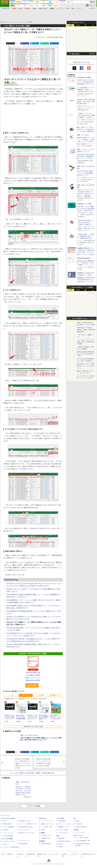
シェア (26, 44)
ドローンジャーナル (8, 833)
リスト (17, 44)
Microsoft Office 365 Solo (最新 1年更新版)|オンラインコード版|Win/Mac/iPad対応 (33, 677)
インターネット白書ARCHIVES (11, 847)
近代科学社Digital (46, 844)
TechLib (60, 847)
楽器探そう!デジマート (47, 824)
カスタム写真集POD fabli (83, 841)
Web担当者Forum (7, 824)
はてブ (36, 44)
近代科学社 (42, 841)
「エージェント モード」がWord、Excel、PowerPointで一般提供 (86, 342)
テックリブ (59, 844)
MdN (58, 836)
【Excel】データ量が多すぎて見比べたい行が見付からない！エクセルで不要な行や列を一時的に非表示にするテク (23, 791)
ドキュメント (60, 9)
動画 (73, 9)
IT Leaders (5, 830)
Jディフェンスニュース (65, 824)
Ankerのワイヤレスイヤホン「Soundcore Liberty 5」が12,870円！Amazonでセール (86, 192)
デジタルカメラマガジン (9, 841)
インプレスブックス (25, 841)
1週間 (85, 25)
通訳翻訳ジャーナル (64, 827)
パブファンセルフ (80, 832)
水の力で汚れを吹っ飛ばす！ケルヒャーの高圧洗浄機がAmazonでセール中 (86, 173)
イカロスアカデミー (64, 833)
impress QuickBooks (81, 827)
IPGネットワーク (78, 835)
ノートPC (11, 695)
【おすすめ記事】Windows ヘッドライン (83, 319)
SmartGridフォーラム (25, 821)
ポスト (12, 44)
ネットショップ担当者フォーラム (28, 824)
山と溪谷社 (42, 833)
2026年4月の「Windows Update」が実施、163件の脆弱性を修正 (86, 330)
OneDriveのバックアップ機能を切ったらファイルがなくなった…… (86, 366)
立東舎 (43, 830)
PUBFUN (76, 830)
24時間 (78, 25)
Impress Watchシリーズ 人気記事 (82, 287)
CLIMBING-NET (45, 838)
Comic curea (79, 824)
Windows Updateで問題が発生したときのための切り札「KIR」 (86, 354)
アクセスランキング (78, 23)
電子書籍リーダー (55, 695)
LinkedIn (56, 44)
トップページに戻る (33, 806)
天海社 (78, 821)
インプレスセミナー (25, 830)
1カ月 (93, 25)
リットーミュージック (47, 821)
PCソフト (26, 695)
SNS (68, 9)
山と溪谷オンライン (46, 835)
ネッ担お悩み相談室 (8, 836)
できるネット (6, 844)
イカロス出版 (60, 818)
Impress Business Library (26, 827)
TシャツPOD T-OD (47, 827)
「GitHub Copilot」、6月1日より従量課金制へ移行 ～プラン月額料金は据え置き (86, 236)
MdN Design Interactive (65, 841)
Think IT (5, 821)
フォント (79, 9)
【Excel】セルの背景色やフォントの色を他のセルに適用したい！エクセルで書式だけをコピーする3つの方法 (22, 763)
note (46, 44)
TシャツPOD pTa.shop (82, 838)
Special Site (75, 54)
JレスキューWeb (63, 830)
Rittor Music (43, 818)
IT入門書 (41, 695)
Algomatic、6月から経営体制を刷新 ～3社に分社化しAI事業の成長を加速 (86, 101)
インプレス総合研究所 (8, 827)
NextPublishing (23, 844)
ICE (75, 818)
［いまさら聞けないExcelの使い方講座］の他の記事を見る (33, 773)
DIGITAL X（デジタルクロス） (27, 833)
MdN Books (61, 838)
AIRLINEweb (62, 821)
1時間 (71, 25)
